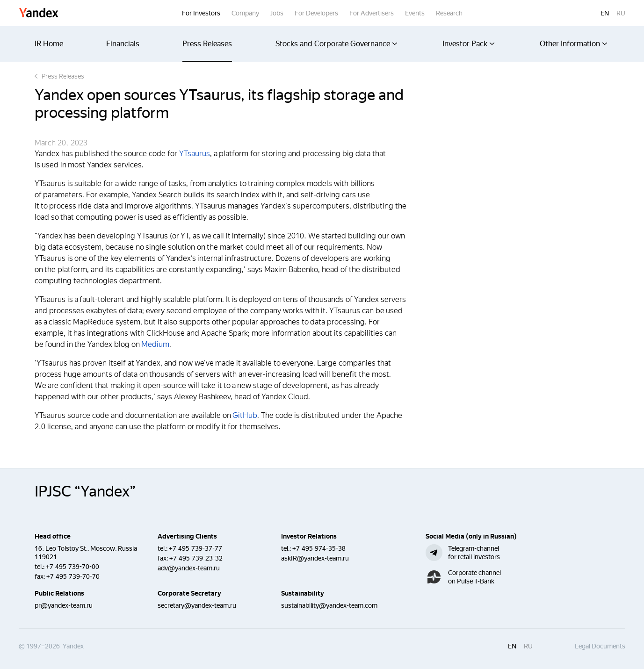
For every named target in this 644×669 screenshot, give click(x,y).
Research (449, 13)
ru (621, 13)
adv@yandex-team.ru (189, 568)
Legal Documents (600, 646)
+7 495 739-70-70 (73, 576)
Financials (123, 44)
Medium (155, 344)
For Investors (201, 13)
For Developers (316, 13)
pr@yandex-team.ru (64, 605)
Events (415, 13)
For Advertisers (372, 13)
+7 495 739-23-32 (196, 558)
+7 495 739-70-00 (72, 567)
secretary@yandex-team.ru (197, 605)
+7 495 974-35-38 (319, 548)
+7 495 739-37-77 (195, 548)
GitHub (245, 415)
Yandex (39, 13)
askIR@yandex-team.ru (315, 558)
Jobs (277, 13)
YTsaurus (195, 154)
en (605, 13)
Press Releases (207, 44)
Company (245, 13)
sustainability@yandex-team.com (329, 605)
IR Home (49, 44)
